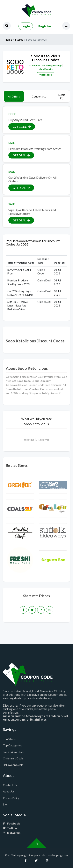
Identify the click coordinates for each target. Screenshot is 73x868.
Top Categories (12, 745)
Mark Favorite (46, 69)
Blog (6, 804)
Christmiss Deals (13, 758)
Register (45, 26)
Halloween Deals (13, 765)
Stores (19, 40)
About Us (9, 791)
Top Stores (10, 739)
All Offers (14, 96)
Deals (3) (62, 96)
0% (44, 65)
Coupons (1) (39, 96)
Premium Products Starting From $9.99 (35, 149)
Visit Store (46, 75)
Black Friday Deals (14, 752)
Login (26, 26)
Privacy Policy (11, 798)
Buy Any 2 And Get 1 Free (25, 120)
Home (8, 40)
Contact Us (10, 785)
